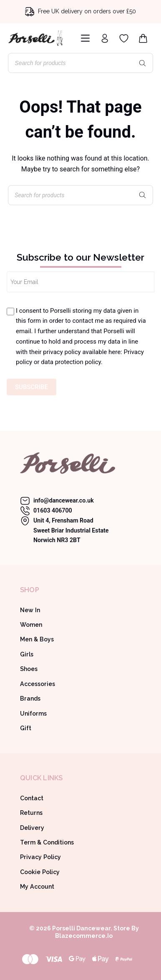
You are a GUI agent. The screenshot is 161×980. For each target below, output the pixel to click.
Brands (30, 699)
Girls (27, 654)
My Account (37, 887)
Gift (26, 728)
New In (30, 610)
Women (31, 625)
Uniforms (33, 714)
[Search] (143, 63)
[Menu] (84, 38)
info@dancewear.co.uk (64, 500)
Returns (31, 813)
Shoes (29, 669)
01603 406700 (53, 510)
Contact (32, 798)
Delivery (32, 828)
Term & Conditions (47, 842)
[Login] (105, 38)
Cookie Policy (40, 872)
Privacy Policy (40, 857)
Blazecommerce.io (84, 936)
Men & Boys (37, 639)
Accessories (38, 684)
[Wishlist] (124, 38)
